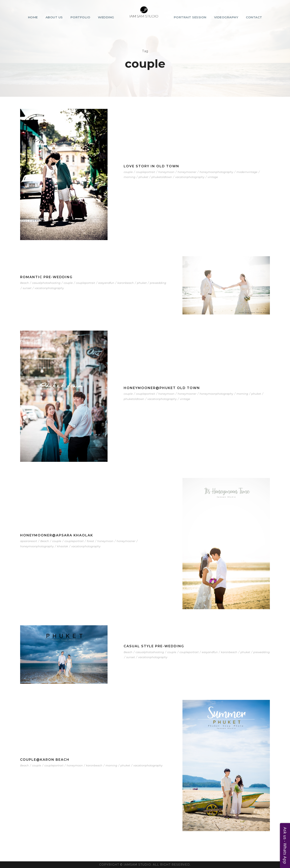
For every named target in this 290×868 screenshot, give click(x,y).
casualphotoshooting (46, 283)
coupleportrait (146, 172)
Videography (226, 17)
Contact (254, 17)
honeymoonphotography (216, 172)
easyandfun (106, 283)
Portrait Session (190, 17)
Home (33, 17)
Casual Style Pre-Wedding (154, 646)
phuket (143, 177)
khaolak (63, 546)
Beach (24, 283)
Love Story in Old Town (151, 166)
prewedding (158, 283)
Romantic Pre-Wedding (46, 277)
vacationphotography (190, 177)
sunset (27, 288)
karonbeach (126, 283)
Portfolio (80, 17)
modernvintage (247, 172)
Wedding (106, 17)
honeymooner (187, 172)
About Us (54, 17)
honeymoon (166, 172)
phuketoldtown (162, 177)
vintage (213, 177)
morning (129, 177)
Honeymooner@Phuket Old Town (162, 388)
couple (128, 172)
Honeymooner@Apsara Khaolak (57, 535)
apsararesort (29, 541)
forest (90, 541)
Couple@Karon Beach (45, 760)
